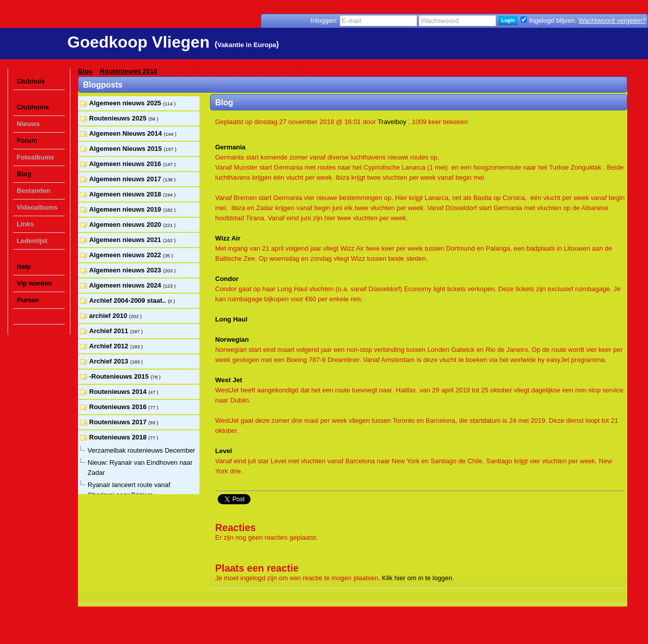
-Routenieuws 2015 (120, 376)
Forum (27, 140)
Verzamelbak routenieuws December (141, 450)
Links (25, 224)
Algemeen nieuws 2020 (126, 225)
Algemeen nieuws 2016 (126, 164)
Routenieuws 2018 (128, 71)
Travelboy (392, 122)
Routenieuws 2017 (119, 422)
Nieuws (28, 124)
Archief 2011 (110, 331)
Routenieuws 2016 (119, 407)
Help (24, 267)
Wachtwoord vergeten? (612, 21)
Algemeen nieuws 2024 (126, 285)
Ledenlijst (32, 241)
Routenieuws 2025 (119, 118)
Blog (24, 174)
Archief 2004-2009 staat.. (128, 300)
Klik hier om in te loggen (417, 578)
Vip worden (34, 283)
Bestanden (33, 191)
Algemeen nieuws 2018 (126, 194)
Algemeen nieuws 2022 (126, 255)
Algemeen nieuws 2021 (126, 240)
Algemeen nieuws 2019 (126, 209)
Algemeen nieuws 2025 (126, 103)
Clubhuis (31, 81)
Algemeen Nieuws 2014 (126, 133)
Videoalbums (37, 207)
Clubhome (33, 107)
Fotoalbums (35, 157)
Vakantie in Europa (247, 45)
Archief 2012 (110, 346)
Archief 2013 (110, 361)
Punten (28, 300)
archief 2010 (109, 316)
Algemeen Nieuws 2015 (126, 149)
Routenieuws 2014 (119, 392)
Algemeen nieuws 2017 (126, 179)
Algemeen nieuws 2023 (126, 270)
